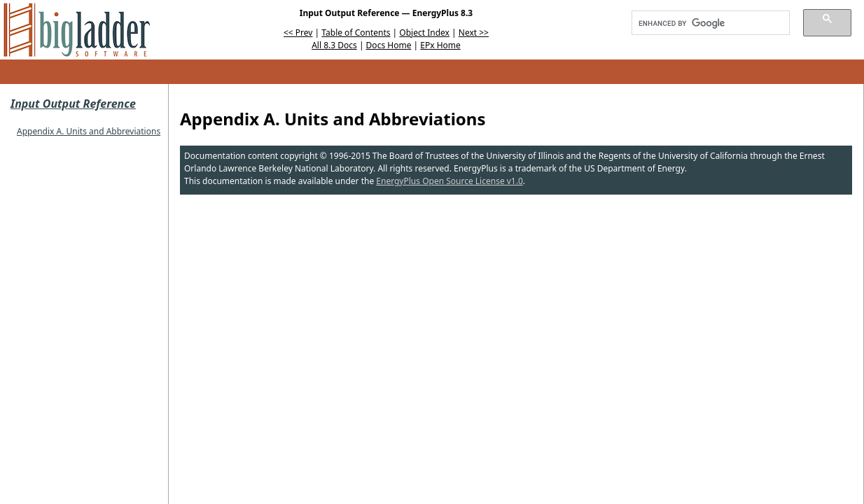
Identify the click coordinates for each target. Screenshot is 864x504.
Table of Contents (356, 33)
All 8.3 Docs (334, 45)
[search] (706, 23)
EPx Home (440, 45)
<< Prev (298, 33)
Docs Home (389, 45)
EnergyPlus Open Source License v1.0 (450, 181)
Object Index (424, 33)
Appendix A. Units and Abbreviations (89, 131)
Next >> (474, 33)
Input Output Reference (73, 104)
